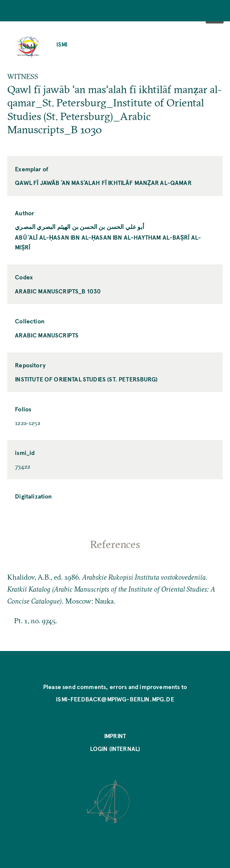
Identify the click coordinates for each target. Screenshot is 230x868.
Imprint (115, 736)
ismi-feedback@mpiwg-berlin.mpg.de (115, 699)
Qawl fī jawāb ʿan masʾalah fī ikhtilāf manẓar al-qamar (103, 183)
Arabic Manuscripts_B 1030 (58, 291)
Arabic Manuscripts (47, 335)
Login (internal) (115, 749)
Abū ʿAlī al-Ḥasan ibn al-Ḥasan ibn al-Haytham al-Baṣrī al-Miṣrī (108, 242)
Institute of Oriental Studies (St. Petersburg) (86, 379)
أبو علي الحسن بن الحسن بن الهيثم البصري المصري (80, 227)
